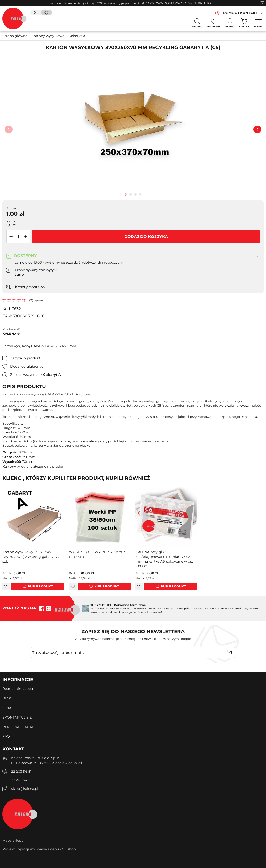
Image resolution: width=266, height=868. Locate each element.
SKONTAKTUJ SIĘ (17, 717)
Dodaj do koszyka (146, 237)
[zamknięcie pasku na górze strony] (262, 3)
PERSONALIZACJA (18, 727)
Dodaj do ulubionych (28, 366)
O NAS (8, 708)
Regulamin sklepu (18, 689)
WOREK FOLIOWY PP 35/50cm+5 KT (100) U (97, 554)
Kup (31, 586)
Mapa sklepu (13, 840)
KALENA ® (11, 334)
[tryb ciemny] (36, 13)
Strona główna (15, 36)
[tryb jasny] (46, 13)
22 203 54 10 (21, 780)
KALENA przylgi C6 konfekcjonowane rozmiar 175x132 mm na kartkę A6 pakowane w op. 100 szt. (164, 559)
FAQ (6, 736)
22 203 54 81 (21, 772)
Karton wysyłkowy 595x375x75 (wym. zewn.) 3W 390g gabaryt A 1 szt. (32, 557)
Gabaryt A (77, 36)
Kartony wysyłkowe (48, 36)
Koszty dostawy (30, 287)
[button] (10, 237)
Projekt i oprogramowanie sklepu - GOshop (39, 849)
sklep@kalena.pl (25, 789)
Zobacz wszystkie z (36, 375)
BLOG (7, 698)
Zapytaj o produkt (25, 358)
